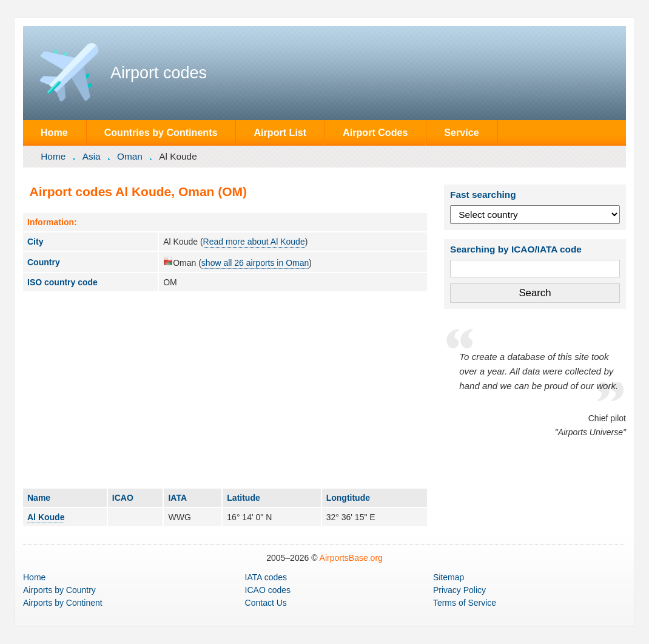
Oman (130, 156)
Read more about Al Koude (254, 242)
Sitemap (449, 577)
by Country (59, 590)
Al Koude (46, 517)
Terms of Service (465, 603)
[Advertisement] (225, 390)
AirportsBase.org (351, 558)
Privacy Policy (459, 590)
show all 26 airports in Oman (255, 263)
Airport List (280, 132)
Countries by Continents (161, 132)
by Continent (63, 603)
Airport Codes (375, 132)
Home (54, 132)
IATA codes (266, 577)
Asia (92, 156)
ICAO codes (268, 590)
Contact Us (266, 603)
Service (461, 132)
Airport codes (159, 73)
